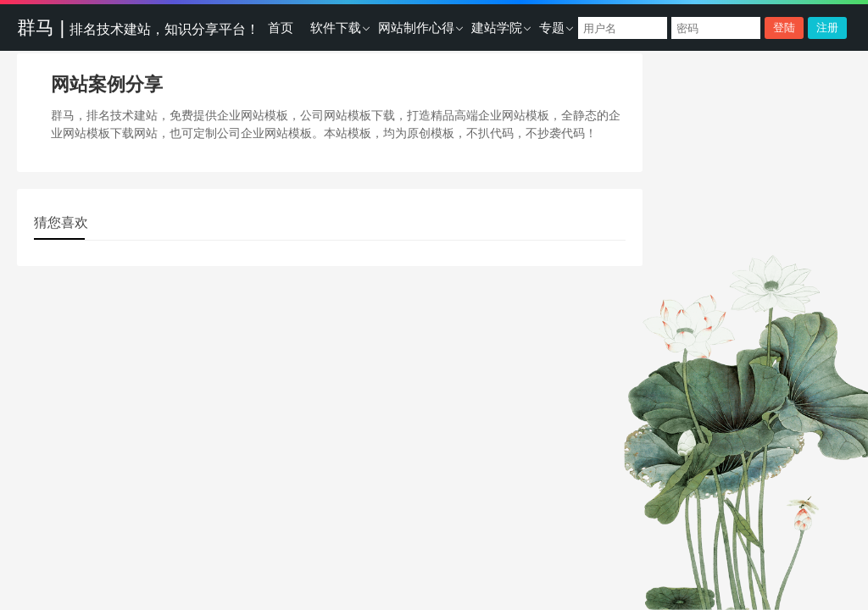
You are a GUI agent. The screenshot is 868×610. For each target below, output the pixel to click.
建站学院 (497, 28)
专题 (552, 28)
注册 (827, 28)
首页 (281, 28)
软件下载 (336, 28)
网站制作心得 (416, 28)
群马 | (138, 28)
